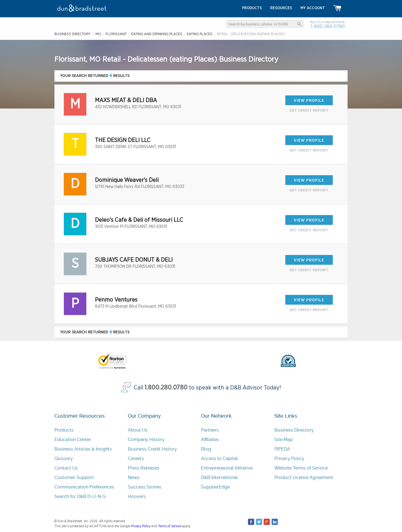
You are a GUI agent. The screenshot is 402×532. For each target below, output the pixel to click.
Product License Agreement (304, 477)
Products (64, 430)
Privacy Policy (289, 458)
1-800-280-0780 (328, 26)
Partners (210, 430)
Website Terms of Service (301, 468)
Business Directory (294, 430)
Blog (206, 449)
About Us (138, 430)
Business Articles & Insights (83, 449)
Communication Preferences (84, 487)
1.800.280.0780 (166, 388)
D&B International (219, 477)
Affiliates (210, 440)
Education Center (73, 440)
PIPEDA (282, 449)
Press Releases (144, 468)
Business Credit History (152, 449)
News (134, 477)
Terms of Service (169, 526)
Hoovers (137, 496)
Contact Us (66, 468)
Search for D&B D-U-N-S (80, 496)
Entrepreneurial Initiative (227, 468)
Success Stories (145, 487)
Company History (146, 440)
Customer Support (74, 477)
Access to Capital (219, 458)
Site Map (284, 440)
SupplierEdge (215, 487)
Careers (136, 458)
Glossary (64, 458)
